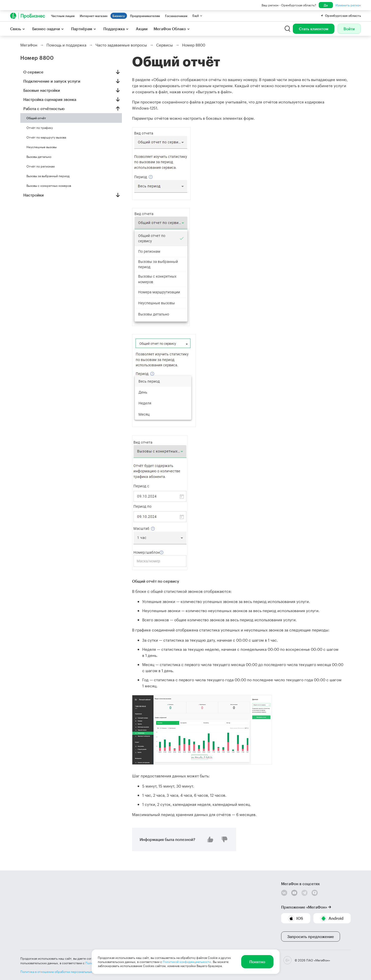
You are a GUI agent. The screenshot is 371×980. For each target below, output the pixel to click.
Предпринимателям (145, 16)
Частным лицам (63, 16)
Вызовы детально (39, 157)
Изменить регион (348, 5)
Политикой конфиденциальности (187, 962)
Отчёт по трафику (40, 128)
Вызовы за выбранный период (48, 176)
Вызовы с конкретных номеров (49, 186)
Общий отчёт (36, 118)
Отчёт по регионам (41, 166)
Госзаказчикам (176, 16)
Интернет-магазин (94, 16)
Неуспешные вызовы (42, 147)
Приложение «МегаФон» (304, 907)
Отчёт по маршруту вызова (46, 137)
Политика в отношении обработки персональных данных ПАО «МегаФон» (74, 972)
